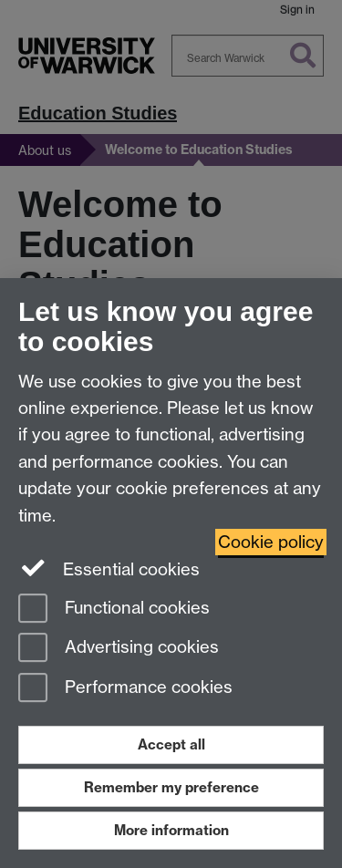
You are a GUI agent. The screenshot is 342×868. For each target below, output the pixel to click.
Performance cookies (125, 689)
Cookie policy (271, 542)
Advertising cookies (119, 649)
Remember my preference (171, 787)
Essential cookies (109, 568)
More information (171, 830)
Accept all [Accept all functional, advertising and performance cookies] (171, 744)
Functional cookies (114, 610)
